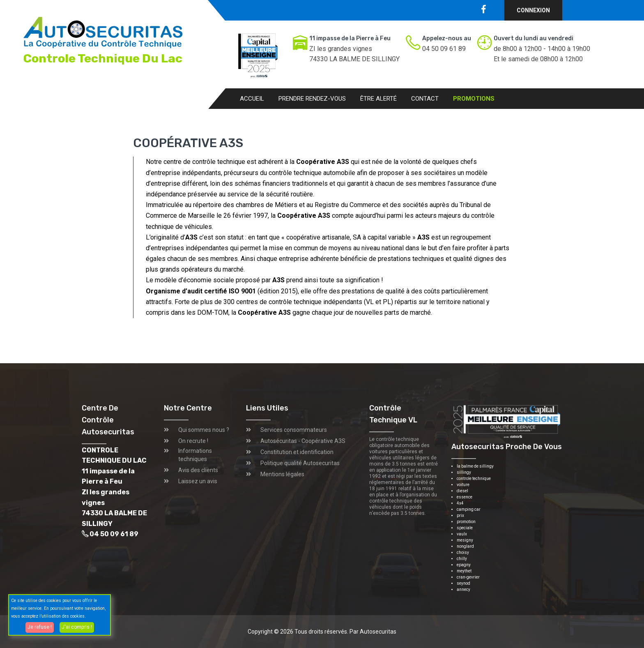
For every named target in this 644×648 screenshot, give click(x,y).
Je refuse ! (40, 627)
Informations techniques (195, 455)
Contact (425, 99)
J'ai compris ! (77, 627)
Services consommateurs (294, 430)
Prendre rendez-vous (312, 99)
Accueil (252, 99)
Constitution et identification (297, 452)
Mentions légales (282, 474)
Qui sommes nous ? (204, 430)
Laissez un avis (198, 481)
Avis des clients (198, 470)
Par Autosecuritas (373, 632)
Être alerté (378, 99)
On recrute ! (193, 441)
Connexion (533, 10)
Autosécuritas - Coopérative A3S (303, 441)
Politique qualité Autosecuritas (300, 463)
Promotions (474, 99)
